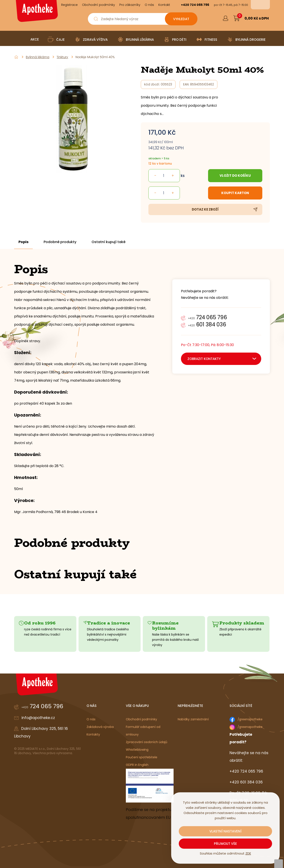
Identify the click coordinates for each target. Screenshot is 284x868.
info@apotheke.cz (38, 718)
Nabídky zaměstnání (193, 719)
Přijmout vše (225, 844)
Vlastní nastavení (225, 831)
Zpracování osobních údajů (147, 742)
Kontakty (93, 734)
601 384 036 (207, 324)
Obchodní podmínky (141, 719)
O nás (91, 719)
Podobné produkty (60, 242)
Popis (23, 242)
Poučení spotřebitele (142, 757)
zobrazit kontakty (204, 359)
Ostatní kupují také (108, 242)
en (263, 5)
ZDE (248, 853)
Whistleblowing (137, 750)
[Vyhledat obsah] (181, 19)
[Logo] (36, 13)
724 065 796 (208, 317)
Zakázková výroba (100, 727)
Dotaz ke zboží (205, 209)
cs (257, 5)
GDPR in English (137, 765)
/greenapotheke (250, 719)
